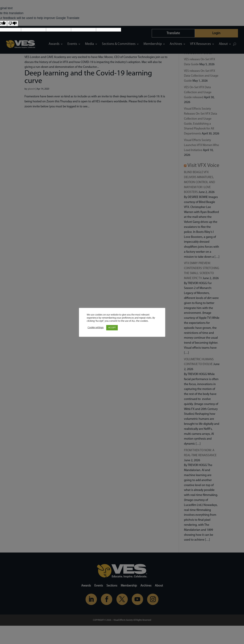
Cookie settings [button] (96, 328)
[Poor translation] (13, 23)
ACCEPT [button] (112, 328)
